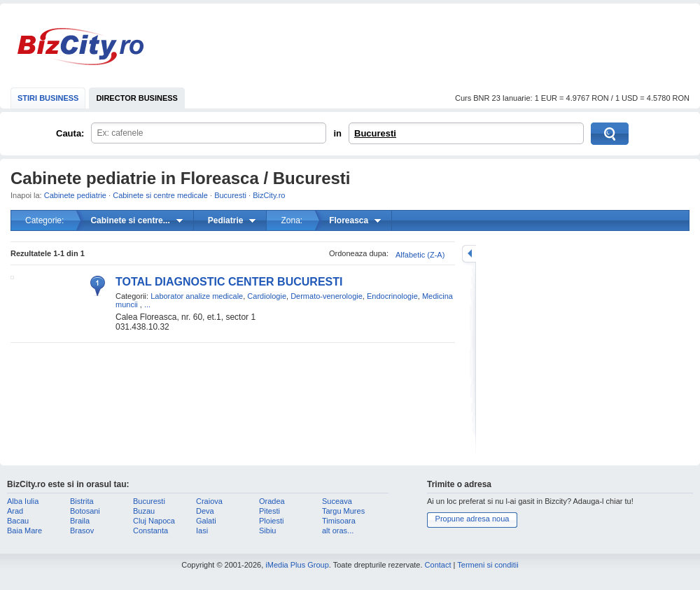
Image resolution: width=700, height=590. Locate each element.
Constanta (150, 531)
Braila (80, 521)
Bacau (18, 521)
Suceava (337, 501)
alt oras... (338, 531)
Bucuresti (375, 133)
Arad (15, 511)
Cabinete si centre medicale (160, 195)
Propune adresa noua (472, 519)
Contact (438, 565)
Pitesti (269, 511)
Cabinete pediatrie (75, 195)
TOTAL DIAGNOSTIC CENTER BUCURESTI (229, 282)
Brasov (82, 531)
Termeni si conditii (488, 565)
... (147, 304)
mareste (469, 254)
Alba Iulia (23, 501)
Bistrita (82, 501)
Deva (205, 511)
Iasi (202, 531)
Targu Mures (343, 511)
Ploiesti (271, 521)
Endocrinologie (392, 296)
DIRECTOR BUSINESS (137, 98)
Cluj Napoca (154, 521)
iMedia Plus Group (297, 565)
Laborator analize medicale (197, 296)
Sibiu (267, 531)
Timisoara (339, 521)
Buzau (144, 511)
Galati (206, 521)
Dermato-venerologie (327, 296)
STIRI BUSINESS (48, 98)
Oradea (272, 501)
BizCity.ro (80, 47)
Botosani (85, 511)
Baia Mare (24, 531)
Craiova (209, 501)
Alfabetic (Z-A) (420, 255)
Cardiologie (267, 296)
